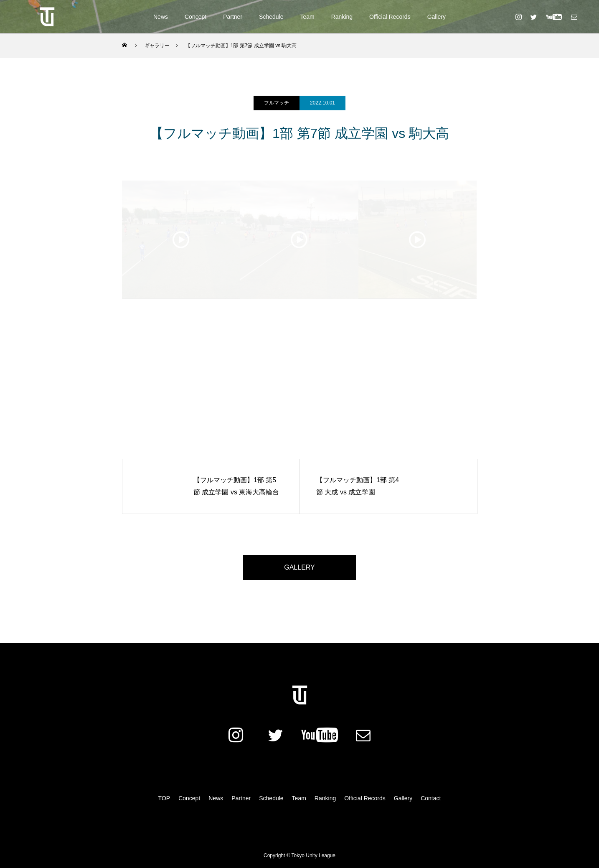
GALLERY (299, 567)
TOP (164, 798)
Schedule (271, 17)
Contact (431, 798)
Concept (195, 17)
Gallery (437, 17)
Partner (233, 17)
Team (307, 17)
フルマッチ (277, 103)
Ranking (342, 17)
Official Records (390, 17)
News (161, 17)
